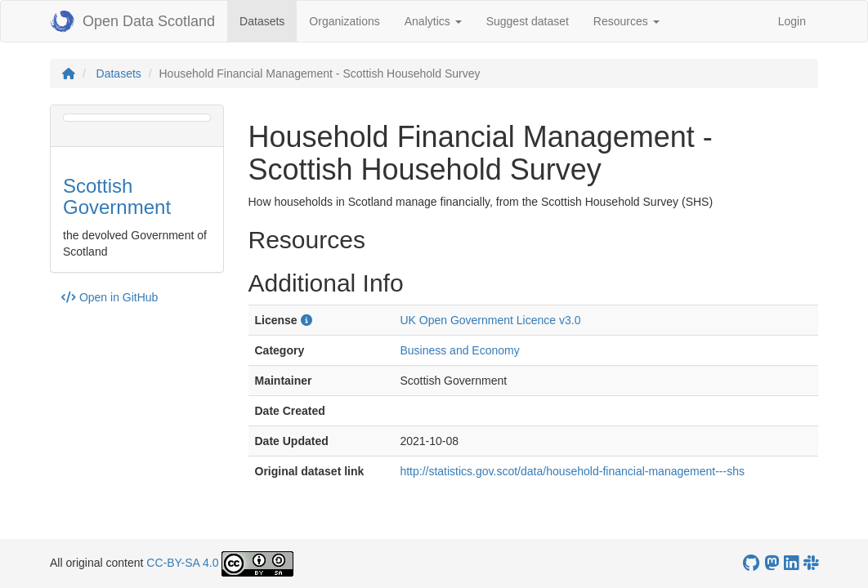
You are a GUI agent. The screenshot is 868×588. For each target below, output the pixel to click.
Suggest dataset (528, 21)
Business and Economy (459, 350)
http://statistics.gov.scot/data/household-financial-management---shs (572, 471)
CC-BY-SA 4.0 (182, 563)
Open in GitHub (110, 297)
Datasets (268, 20)
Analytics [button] (433, 21)
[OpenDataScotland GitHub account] (751, 563)
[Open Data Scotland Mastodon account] (772, 563)
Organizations (344, 21)
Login (792, 21)
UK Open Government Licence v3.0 (490, 320)
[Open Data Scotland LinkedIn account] (791, 563)
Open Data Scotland (132, 21)
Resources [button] (626, 21)
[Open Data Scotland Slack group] (811, 563)
